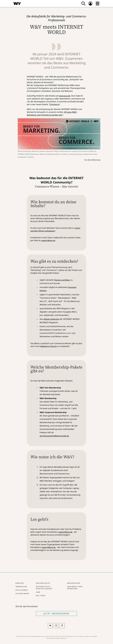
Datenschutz (43, 583)
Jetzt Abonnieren (56, 613)
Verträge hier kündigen (75, 588)
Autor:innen (22, 594)
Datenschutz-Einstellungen (44, 588)
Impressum (21, 587)
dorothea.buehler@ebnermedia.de (54, 436)
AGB (38, 592)
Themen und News (62, 280)
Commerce (54, 104)
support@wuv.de (48, 240)
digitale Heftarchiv (51, 319)
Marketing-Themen (49, 346)
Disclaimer (22, 590)
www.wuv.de (65, 96)
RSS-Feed (41, 596)
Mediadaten (74, 583)
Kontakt (20, 583)
